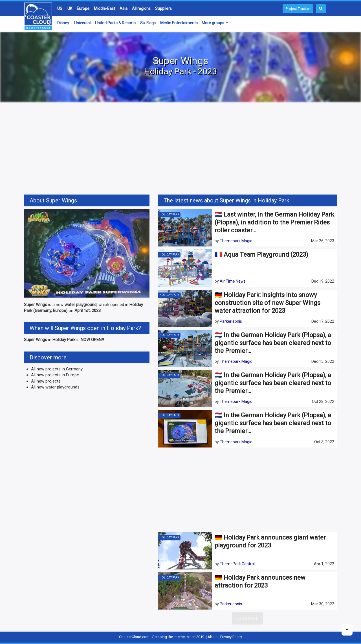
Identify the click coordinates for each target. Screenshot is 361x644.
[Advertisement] (180, 149)
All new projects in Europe (55, 375)
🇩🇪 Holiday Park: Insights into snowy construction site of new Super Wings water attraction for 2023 (268, 303)
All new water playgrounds (55, 387)
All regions (141, 8)
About (213, 637)
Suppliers (163, 8)
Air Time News (233, 281)
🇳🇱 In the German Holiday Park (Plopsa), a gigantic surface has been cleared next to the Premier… (273, 343)
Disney (63, 23)
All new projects (46, 381)
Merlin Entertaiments (179, 23)
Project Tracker (298, 9)
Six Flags (148, 23)
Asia (124, 8)
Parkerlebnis (231, 321)
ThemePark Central (237, 564)
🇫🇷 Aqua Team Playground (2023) (261, 255)
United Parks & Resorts (115, 23)
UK (70, 8)
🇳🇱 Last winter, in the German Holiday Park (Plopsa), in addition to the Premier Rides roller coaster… (274, 222)
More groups (213, 23)
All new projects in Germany (57, 369)
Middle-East (104, 8)
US (60, 8)
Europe (83, 8)
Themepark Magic (236, 241)
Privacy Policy (231, 637)
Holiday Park (169, 214)
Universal (82, 23)
